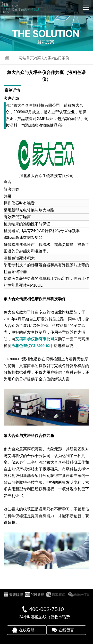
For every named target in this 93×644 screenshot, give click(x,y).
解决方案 (44, 58)
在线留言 (66, 630)
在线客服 (27, 630)
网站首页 (26, 58)
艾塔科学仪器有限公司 (35, 339)
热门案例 (62, 58)
